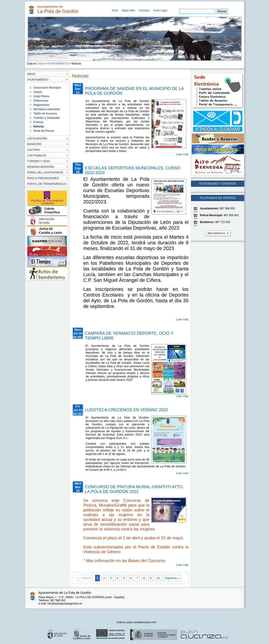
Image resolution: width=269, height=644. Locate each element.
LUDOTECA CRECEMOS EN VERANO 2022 (126, 410)
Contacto (144, 10)
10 (158, 578)
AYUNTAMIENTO (58, 64)
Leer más (182, 154)
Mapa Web (128, 10)
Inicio (115, 10)
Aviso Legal (160, 10)
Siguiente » (172, 578)
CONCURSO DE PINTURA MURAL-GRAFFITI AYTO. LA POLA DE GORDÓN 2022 (134, 489)
